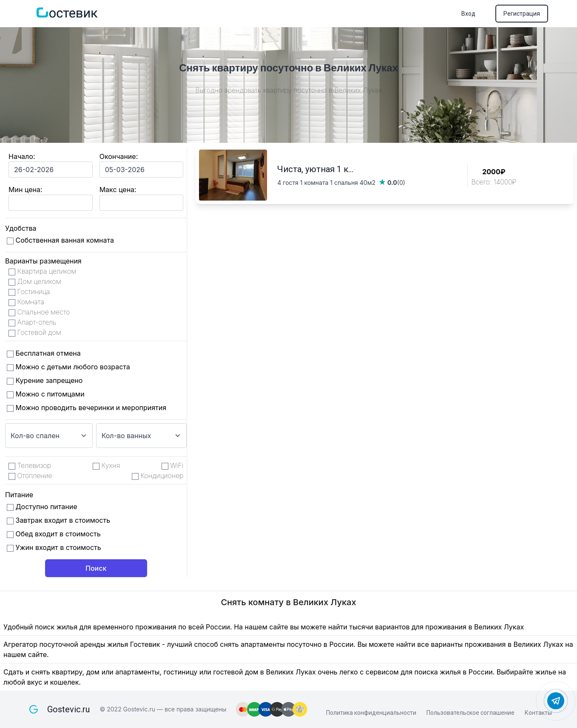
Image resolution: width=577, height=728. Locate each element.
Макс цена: (118, 190)
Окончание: (119, 156)
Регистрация (522, 14)
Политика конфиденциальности (371, 713)
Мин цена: (25, 190)
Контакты (538, 713)
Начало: (22, 156)
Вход (468, 14)
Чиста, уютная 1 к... (315, 169)
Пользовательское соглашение (470, 713)
